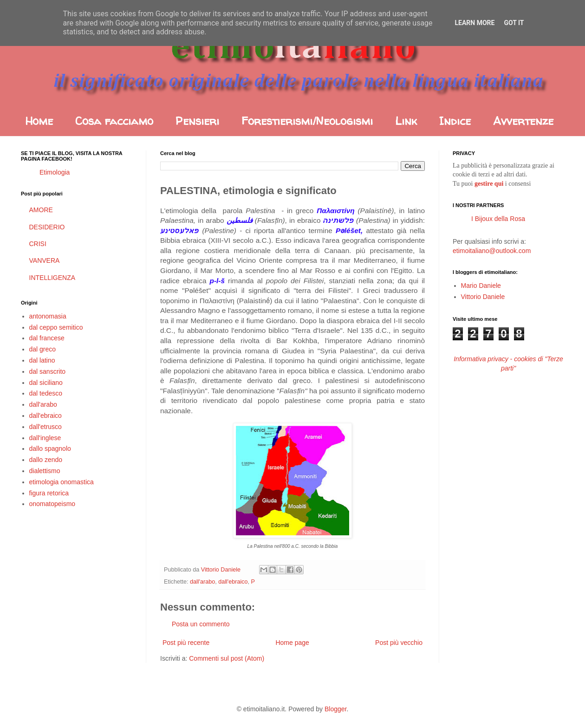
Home (39, 121)
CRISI (38, 244)
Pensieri (197, 121)
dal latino (42, 360)
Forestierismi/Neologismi (307, 121)
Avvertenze (523, 121)
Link (406, 121)
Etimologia (55, 172)
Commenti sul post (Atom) (227, 658)
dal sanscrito (48, 371)
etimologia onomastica (62, 482)
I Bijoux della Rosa (498, 219)
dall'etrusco (45, 427)
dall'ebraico (233, 582)
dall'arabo (202, 582)
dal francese (47, 338)
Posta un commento (201, 624)
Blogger (335, 709)
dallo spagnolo (50, 448)
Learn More (474, 23)
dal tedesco (46, 393)
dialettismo (45, 471)
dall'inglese (45, 438)
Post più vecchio (399, 643)
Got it (514, 23)
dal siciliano (46, 383)
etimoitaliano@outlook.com (492, 251)
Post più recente (186, 643)
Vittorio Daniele (483, 297)
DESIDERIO (47, 227)
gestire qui (489, 184)
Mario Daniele (481, 286)
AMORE (41, 210)
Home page (292, 643)
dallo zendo (46, 460)
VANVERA (45, 260)
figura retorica (49, 493)
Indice (455, 121)
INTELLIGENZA (52, 278)
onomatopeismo (52, 504)
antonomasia (48, 316)
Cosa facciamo (114, 121)
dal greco (43, 349)
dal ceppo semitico (56, 327)
